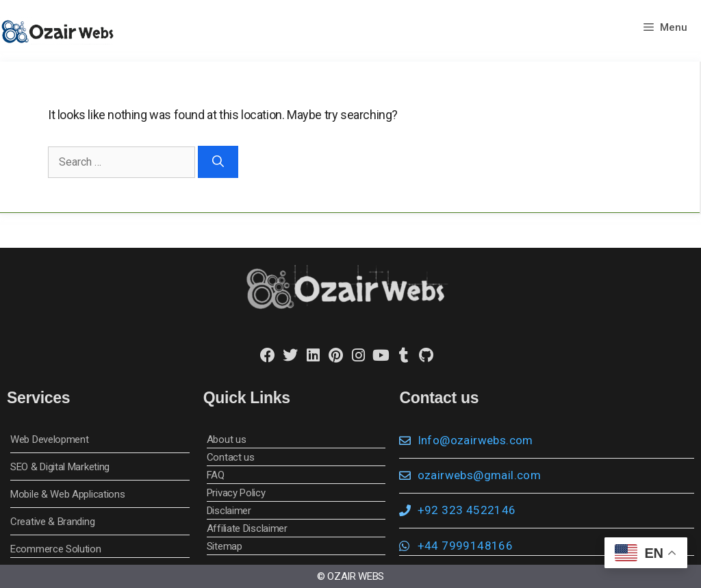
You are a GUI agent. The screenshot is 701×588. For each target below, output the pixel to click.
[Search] (218, 162)
